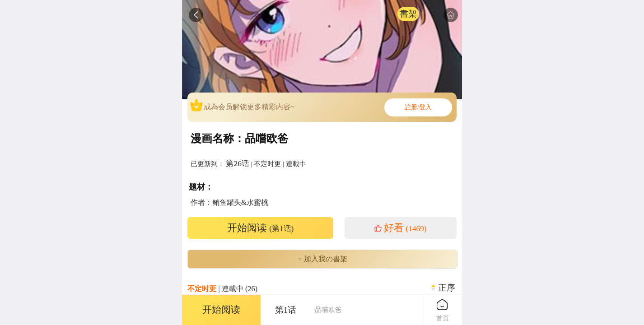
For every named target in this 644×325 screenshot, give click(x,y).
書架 (408, 14)
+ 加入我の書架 (322, 259)
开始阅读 (261, 228)
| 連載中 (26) (222, 289)
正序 (447, 288)
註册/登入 (418, 107)
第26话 (237, 163)
